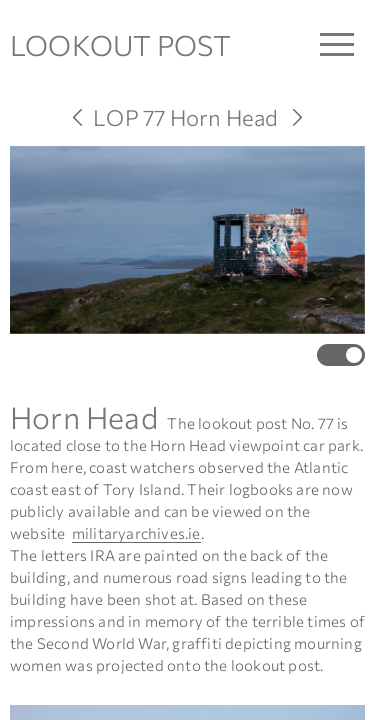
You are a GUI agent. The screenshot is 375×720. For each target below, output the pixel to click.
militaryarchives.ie (136, 533)
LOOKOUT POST (120, 45)
